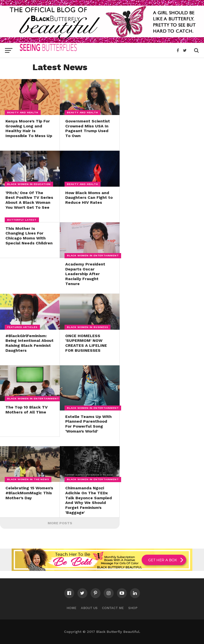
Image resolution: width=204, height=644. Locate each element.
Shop (133, 608)
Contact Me (113, 608)
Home (71, 608)
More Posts (60, 523)
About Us (89, 608)
